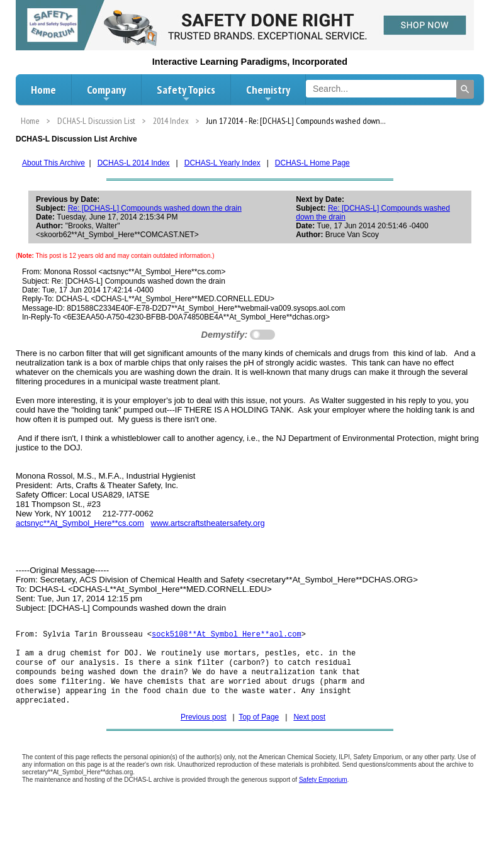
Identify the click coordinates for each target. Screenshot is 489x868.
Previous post (204, 727)
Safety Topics (186, 93)
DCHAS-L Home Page (312, 163)
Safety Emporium (323, 790)
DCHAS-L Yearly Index (222, 163)
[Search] (465, 89)
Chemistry (268, 93)
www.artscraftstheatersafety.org (208, 523)
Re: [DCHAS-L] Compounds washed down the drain (155, 208)
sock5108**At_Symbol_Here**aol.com (227, 635)
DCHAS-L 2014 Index (134, 163)
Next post (309, 727)
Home (43, 90)
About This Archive (53, 163)
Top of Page (259, 727)
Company (106, 93)
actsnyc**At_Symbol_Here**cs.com (80, 523)
